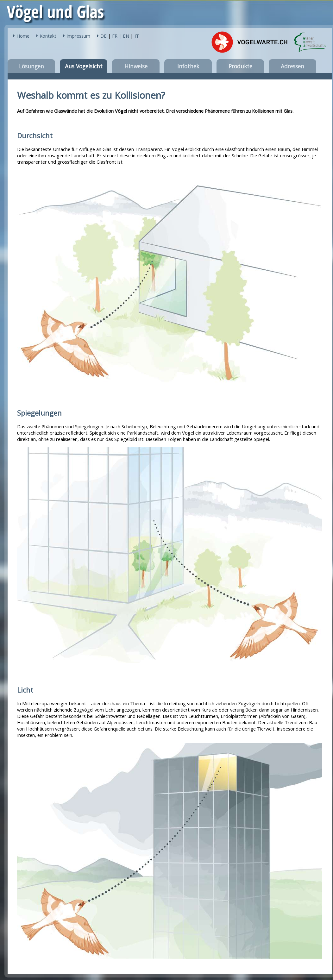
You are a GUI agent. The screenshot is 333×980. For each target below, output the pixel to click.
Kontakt (48, 36)
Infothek (188, 66)
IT (137, 36)
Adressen (292, 66)
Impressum (78, 36)
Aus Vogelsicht (84, 66)
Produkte (240, 66)
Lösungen (31, 66)
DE (104, 36)
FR (115, 36)
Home (23, 36)
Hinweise (136, 66)
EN (126, 36)
